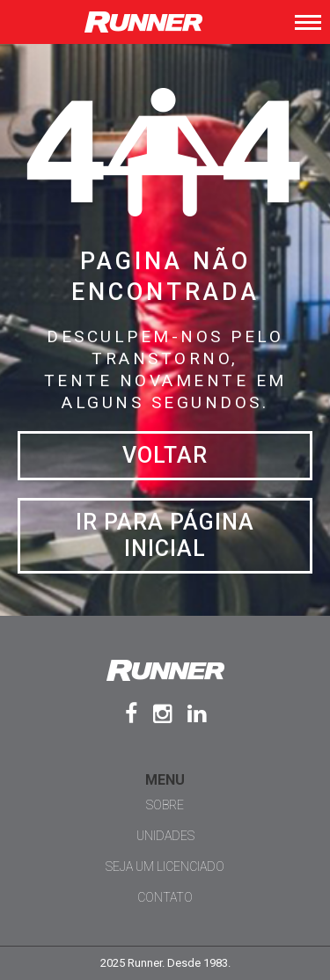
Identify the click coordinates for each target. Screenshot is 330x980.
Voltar (165, 455)
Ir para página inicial (165, 535)
